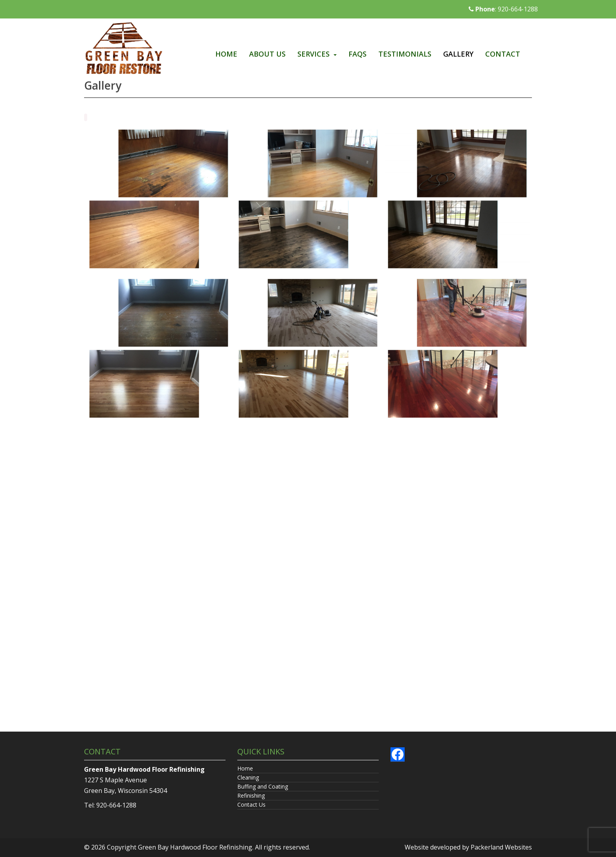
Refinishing (251, 795)
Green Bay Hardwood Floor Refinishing (195, 847)
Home (226, 54)
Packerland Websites (501, 847)
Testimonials (405, 54)
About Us (267, 54)
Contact (503, 54)
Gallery (458, 54)
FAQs (357, 54)
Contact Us (251, 805)
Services (313, 54)
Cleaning (248, 777)
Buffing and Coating (263, 786)
